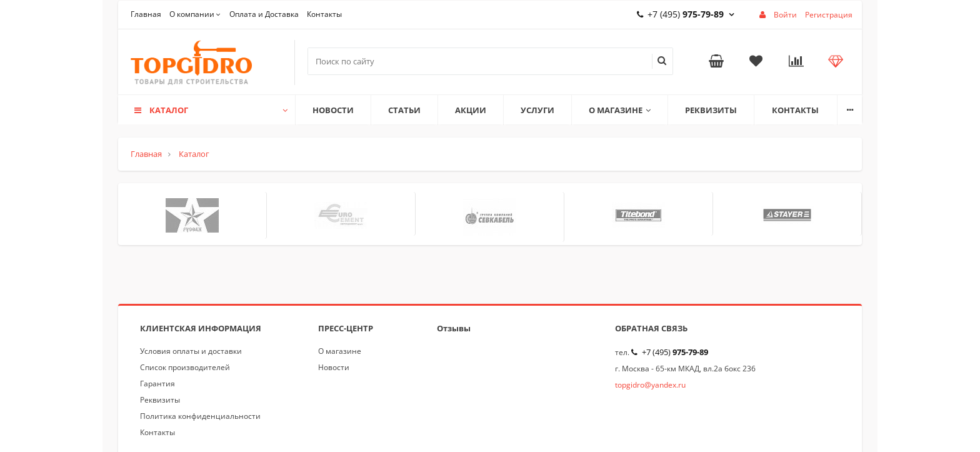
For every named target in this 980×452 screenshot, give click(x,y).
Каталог (210, 110)
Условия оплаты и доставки (191, 351)
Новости (333, 110)
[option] (192, 215)
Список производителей (185, 367)
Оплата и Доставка (264, 14)
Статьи (404, 110)
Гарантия (157, 384)
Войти (785, 15)
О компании (192, 14)
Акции (471, 110)
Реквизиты (711, 110)
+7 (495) (686, 14)
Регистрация (829, 15)
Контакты (324, 14)
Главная (146, 14)
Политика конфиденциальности (200, 416)
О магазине (620, 110)
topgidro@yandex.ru (650, 385)
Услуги (537, 110)
